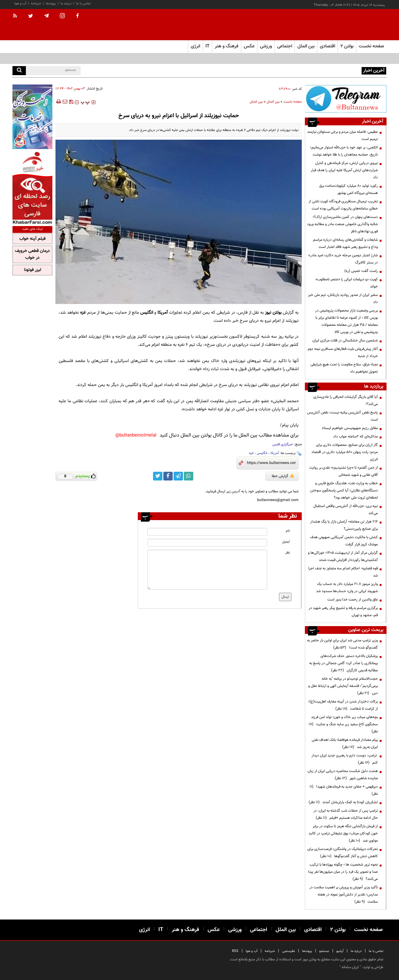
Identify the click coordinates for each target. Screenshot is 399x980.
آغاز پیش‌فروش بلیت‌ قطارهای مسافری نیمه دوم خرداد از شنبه (343, 352)
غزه (251, 453)
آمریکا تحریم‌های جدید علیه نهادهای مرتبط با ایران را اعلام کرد (315, 70)
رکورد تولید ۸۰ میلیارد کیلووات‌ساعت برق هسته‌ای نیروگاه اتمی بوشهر (349, 189)
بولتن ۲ (347, 46)
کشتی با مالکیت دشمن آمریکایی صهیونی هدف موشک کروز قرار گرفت (344, 541)
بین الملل (273, 102)
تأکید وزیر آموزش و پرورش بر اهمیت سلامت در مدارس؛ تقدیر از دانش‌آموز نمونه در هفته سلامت (344, 895)
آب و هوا (20, 4)
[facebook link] (168, 476)
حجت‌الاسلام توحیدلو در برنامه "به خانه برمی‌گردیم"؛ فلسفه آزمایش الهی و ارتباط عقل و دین (343, 686)
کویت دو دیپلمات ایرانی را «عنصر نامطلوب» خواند (347, 283)
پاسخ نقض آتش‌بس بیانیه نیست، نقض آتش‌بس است (342, 416)
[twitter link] (158, 476)
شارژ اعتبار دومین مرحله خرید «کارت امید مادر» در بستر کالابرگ (343, 259)
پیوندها (51, 4)
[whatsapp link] (189, 476)
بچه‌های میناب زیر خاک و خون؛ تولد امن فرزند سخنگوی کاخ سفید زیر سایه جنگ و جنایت (343, 724)
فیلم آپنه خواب (32, 239)
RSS (235, 951)
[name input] (207, 532)
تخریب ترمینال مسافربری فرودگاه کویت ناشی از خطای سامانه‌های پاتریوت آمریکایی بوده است (343, 205)
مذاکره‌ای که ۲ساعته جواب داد (356, 437)
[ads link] (346, 99)
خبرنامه (36, 4)
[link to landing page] (355, 25)
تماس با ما (83, 4)
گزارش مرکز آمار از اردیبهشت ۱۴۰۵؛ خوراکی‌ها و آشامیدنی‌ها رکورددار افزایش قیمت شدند (343, 556)
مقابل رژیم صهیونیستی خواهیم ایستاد (350, 428)
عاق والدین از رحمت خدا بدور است (353, 600)
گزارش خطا (283, 476)
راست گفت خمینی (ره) (361, 271)
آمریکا (275, 453)
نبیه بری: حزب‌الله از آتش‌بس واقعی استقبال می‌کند (346, 510)
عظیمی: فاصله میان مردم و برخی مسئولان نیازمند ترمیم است (342, 135)
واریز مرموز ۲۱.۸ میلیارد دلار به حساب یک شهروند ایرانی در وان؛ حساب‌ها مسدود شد (347, 588)
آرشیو (340, 951)
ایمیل (286, 542)
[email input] (207, 543)
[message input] (207, 570)
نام (288, 531)
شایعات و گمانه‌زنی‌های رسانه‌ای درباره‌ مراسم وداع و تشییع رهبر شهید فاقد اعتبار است (345, 243)
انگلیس (262, 453)
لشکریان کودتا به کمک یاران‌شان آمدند (343, 802)
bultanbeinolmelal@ (136, 435)
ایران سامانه (350, 967)
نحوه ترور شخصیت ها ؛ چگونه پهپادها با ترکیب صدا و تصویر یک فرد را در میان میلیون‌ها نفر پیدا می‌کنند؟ (343, 872)
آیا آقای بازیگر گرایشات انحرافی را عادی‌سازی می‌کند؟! (346, 401)
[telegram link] (178, 476)
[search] (19, 71)
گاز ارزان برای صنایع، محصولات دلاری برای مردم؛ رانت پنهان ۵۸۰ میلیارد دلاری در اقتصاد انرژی (345, 452)
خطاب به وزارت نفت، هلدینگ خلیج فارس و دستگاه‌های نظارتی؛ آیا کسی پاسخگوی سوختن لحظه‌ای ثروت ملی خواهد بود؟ (344, 490)
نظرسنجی (288, 951)
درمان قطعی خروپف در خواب (32, 254)
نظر (288, 553)
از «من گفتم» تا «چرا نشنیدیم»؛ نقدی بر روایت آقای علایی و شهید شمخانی (344, 471)
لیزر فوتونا (33, 270)
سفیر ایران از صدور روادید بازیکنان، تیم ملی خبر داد (343, 299)
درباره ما (66, 4)
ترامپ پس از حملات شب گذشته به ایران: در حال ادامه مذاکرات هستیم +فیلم (346, 814)
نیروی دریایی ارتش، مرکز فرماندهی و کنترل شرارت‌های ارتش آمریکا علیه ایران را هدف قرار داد (344, 170)
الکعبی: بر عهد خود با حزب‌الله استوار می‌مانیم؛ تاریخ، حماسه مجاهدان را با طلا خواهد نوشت (344, 151)
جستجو (324, 951)
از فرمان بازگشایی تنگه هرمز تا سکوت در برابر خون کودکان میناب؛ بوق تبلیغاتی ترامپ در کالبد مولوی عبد (343, 833)
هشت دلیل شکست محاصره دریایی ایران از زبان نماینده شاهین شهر (343, 775)
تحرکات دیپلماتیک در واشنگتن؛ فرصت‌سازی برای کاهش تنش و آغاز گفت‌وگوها (343, 853)
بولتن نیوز (273, 313)
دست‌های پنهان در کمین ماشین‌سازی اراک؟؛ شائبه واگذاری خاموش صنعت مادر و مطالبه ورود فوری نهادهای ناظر (342, 224)
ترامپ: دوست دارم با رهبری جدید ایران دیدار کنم (345, 759)
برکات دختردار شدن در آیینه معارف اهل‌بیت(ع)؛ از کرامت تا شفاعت (343, 705)
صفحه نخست (371, 46)
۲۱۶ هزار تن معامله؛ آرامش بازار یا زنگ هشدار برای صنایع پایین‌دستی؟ (344, 525)
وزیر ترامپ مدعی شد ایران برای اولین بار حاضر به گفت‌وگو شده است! (342, 644)
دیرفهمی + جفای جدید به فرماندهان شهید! (344, 790)
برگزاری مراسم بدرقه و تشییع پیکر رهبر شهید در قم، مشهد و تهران (343, 612)
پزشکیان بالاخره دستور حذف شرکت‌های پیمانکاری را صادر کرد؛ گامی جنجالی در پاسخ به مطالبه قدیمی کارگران (344, 663)
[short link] (271, 463)
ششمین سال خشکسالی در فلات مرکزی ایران (345, 340)
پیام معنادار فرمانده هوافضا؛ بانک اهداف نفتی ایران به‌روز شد (345, 743)
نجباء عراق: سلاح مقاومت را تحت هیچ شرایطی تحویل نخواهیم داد (344, 368)
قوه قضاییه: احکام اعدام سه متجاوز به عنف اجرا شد (343, 572)
